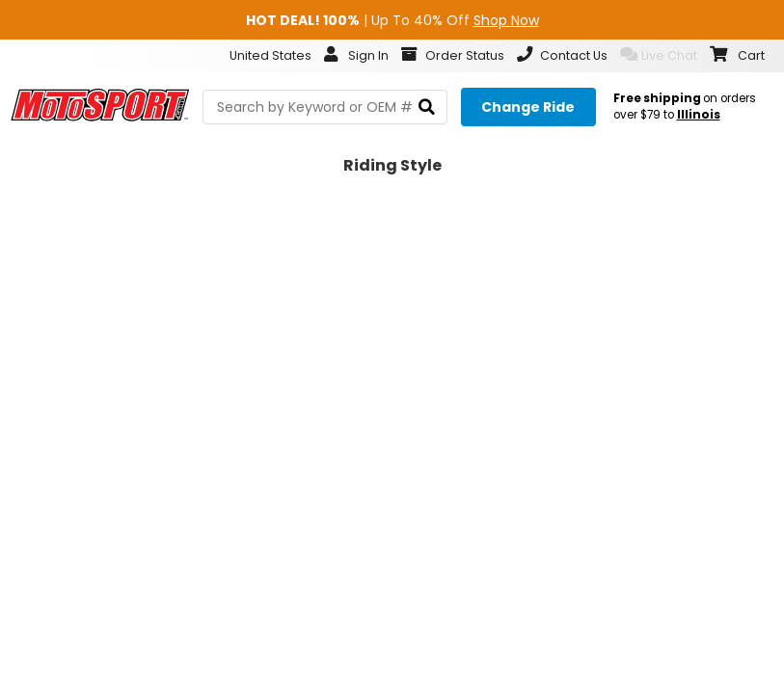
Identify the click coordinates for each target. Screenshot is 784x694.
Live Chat (659, 55)
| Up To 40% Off (392, 20)
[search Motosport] (325, 107)
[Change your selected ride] (528, 107)
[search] (427, 107)
